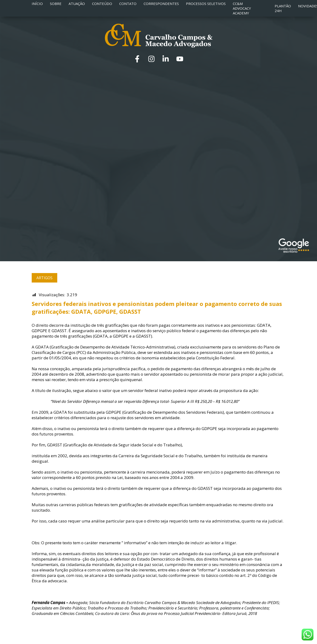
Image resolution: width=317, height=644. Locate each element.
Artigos (44, 278)
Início (37, 4)
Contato (128, 4)
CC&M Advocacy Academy (242, 8)
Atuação (77, 4)
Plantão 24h (283, 8)
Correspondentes (161, 4)
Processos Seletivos (206, 4)
